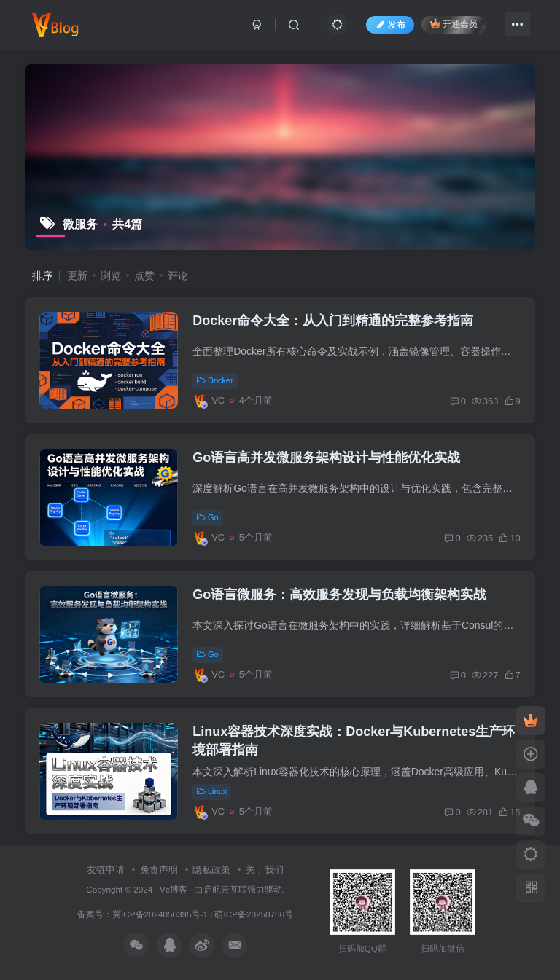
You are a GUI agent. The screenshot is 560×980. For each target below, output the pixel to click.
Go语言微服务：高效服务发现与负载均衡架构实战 (339, 595)
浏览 (111, 275)
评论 (178, 275)
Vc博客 (174, 889)
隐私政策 (211, 870)
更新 (77, 275)
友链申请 (106, 870)
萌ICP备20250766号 (253, 914)
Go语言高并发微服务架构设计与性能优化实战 (326, 458)
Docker (215, 380)
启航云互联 (225, 889)
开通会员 (454, 24)
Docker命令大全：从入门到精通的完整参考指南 (333, 321)
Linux (212, 791)
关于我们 (265, 870)
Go (207, 517)
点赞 (144, 275)
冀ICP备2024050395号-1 (160, 914)
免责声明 (159, 870)
